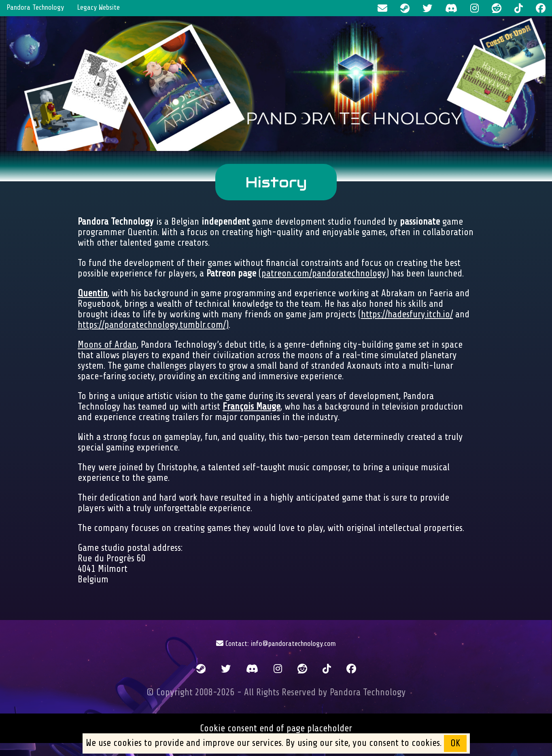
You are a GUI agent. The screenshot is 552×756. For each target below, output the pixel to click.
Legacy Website (98, 7)
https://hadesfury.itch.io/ (407, 314)
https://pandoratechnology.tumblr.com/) (153, 325)
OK (455, 743)
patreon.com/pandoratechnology (324, 274)
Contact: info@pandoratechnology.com (276, 643)
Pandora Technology (35, 7)
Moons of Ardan (107, 345)
